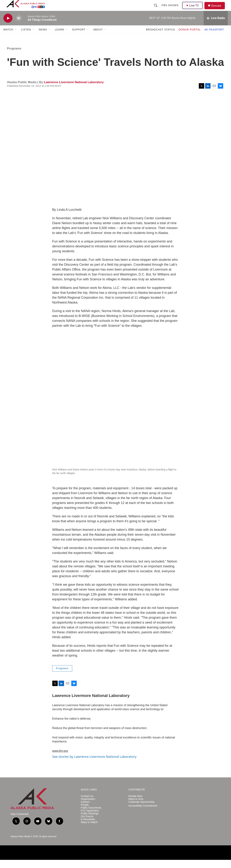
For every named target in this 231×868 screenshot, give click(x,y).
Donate (219, 10)
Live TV (194, 9)
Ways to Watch (89, 830)
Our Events (87, 825)
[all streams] (216, 26)
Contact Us (87, 804)
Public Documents (91, 816)
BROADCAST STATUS (160, 38)
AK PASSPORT (214, 38)
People (85, 813)
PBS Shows (171, 9)
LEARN (60, 38)
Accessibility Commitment (143, 814)
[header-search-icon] (156, 9)
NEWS (43, 38)
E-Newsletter (88, 827)
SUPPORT (79, 38)
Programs (14, 57)
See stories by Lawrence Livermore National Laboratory (94, 765)
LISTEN (26, 38)
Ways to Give (136, 807)
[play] (8, 26)
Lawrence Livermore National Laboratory (74, 90)
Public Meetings (90, 822)
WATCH (8, 38)
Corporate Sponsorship (141, 810)
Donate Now (135, 804)
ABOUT (98, 38)
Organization (88, 807)
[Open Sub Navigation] (16, 38)
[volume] (19, 26)
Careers (85, 810)
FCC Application (90, 819)
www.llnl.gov (60, 759)
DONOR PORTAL (190, 38)
